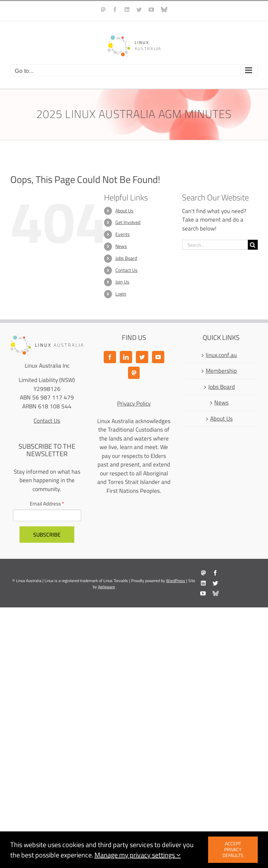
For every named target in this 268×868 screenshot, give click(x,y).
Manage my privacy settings (138, 855)
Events (123, 234)
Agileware (106, 587)
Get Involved (128, 222)
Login (121, 294)
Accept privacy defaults (233, 850)
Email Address (47, 504)
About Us (124, 211)
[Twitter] (142, 357)
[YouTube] (158, 357)
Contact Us (126, 270)
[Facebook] (110, 357)
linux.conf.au (221, 355)
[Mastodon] (134, 373)
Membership (221, 371)
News (121, 246)
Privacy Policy (134, 404)
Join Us (122, 282)
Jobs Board (126, 258)
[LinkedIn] (126, 357)
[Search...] (215, 245)
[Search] (253, 245)
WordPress (176, 581)
